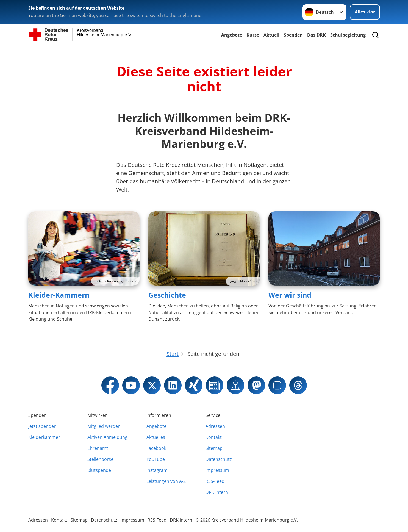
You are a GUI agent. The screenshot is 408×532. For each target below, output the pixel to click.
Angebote (232, 35)
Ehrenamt (98, 448)
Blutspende (99, 470)
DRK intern (217, 492)
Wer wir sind (290, 295)
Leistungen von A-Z (166, 481)
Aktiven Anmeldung (107, 437)
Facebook (156, 448)
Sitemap (214, 448)
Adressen (215, 426)
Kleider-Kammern (59, 295)
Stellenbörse (100, 459)
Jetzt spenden (42, 426)
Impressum (217, 470)
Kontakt (214, 437)
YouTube (156, 459)
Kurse (253, 35)
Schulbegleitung (348, 35)
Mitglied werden (104, 426)
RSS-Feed (215, 481)
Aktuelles (156, 437)
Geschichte (167, 295)
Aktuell (271, 35)
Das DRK (317, 35)
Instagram (157, 470)
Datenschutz (219, 459)
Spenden (293, 35)
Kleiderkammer (44, 437)
